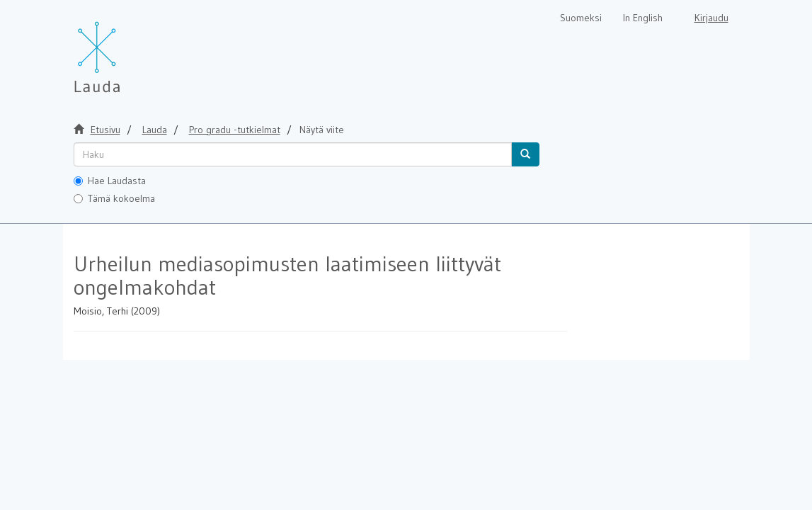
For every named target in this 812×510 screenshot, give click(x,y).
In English (643, 18)
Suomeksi (581, 18)
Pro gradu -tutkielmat (235, 130)
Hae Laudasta (110, 181)
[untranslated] (293, 154)
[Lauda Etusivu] (127, 50)
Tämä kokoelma (114, 198)
